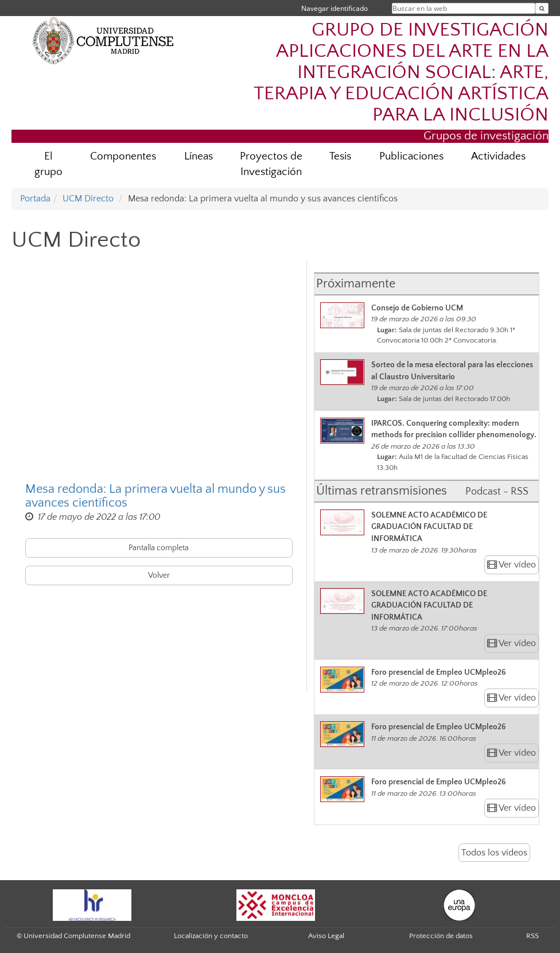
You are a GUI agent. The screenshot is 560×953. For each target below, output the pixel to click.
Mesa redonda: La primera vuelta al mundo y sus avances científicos (155, 496)
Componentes (123, 156)
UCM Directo (88, 199)
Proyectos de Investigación (271, 164)
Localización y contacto (211, 936)
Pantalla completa (159, 548)
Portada (35, 199)
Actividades (498, 156)
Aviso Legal (326, 936)
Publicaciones (411, 156)
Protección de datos (441, 936)
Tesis (340, 156)
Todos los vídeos (494, 853)
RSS (532, 936)
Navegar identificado (335, 8)
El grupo (48, 164)
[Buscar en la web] (542, 8)
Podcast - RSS (497, 492)
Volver (159, 575)
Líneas (199, 156)
